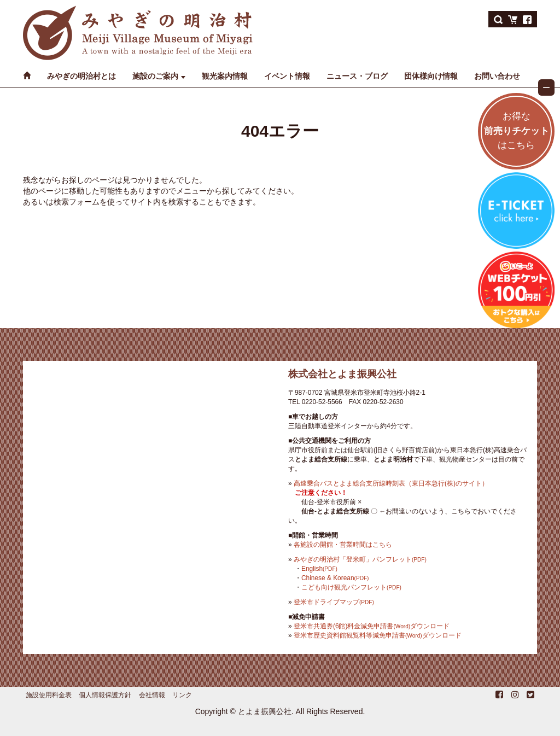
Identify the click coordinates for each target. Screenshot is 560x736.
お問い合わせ (497, 76)
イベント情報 (287, 76)
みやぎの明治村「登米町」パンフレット (360, 559)
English (319, 569)
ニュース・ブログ (357, 76)
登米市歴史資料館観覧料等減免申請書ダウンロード (378, 635)
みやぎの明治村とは (81, 76)
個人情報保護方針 (105, 695)
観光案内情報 (225, 76)
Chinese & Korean (335, 578)
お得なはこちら (517, 131)
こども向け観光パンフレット (351, 587)
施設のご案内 (155, 76)
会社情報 (152, 695)
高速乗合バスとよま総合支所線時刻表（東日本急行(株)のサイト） (391, 483)
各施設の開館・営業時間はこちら (343, 545)
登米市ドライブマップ (334, 602)
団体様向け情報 (431, 76)
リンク (182, 695)
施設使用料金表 (49, 695)
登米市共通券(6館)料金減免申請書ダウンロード (372, 626)
